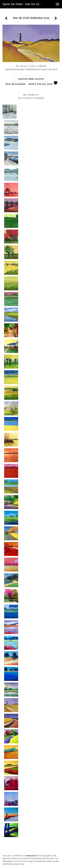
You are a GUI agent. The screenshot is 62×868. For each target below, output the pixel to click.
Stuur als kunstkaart (31, 84)
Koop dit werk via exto (31, 79)
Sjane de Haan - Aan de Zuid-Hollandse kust (24, 4)
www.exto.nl (32, 856)
